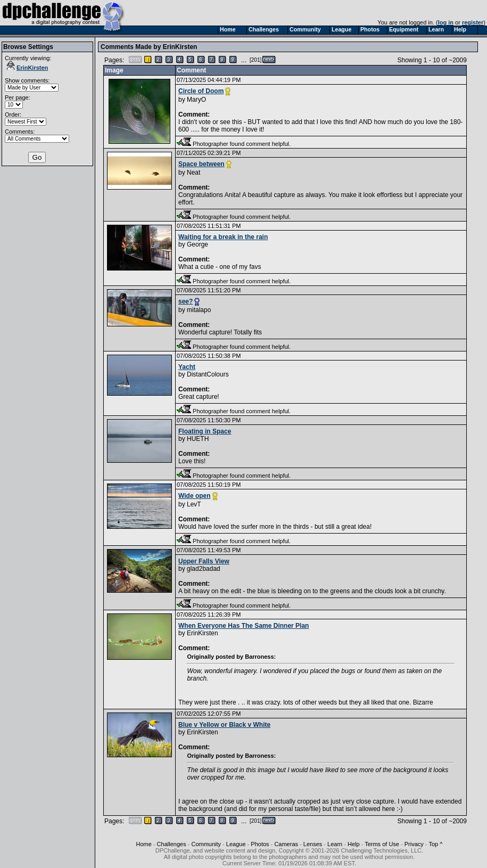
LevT (194, 504)
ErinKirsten (27, 68)
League (236, 844)
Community (206, 844)
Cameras (286, 844)
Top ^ (435, 844)
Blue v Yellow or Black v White (224, 725)
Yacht (187, 367)
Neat (193, 173)
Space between (201, 164)
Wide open (195, 496)
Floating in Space (205, 431)
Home (143, 844)
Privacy (414, 844)
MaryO (196, 100)
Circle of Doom (201, 91)
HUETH (198, 439)
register (473, 22)
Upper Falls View (204, 561)
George (197, 244)
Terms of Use (382, 844)
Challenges (172, 844)
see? (185, 301)
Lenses (313, 844)
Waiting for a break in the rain (223, 237)
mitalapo (199, 310)
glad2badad (204, 569)
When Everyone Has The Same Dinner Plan (243, 626)
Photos (260, 844)
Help (354, 844)
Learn (335, 844)
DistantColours (208, 374)
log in (446, 22)
